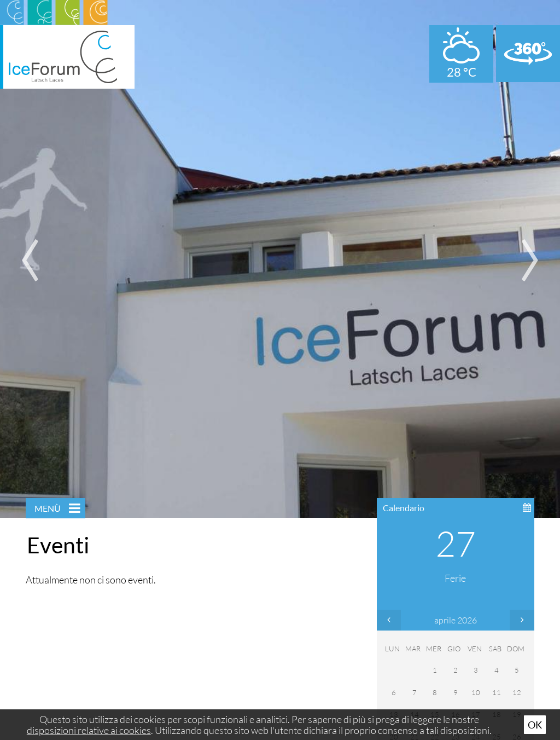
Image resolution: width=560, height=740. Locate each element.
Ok (535, 725)
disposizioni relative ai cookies (89, 730)
